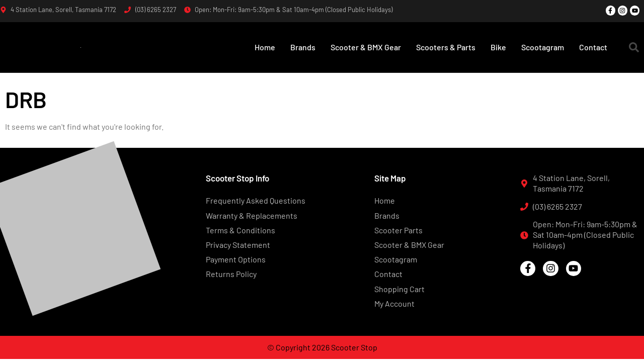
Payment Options (236, 259)
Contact (593, 47)
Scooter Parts (398, 230)
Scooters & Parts (446, 47)
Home (265, 47)
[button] (634, 47)
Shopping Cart (399, 289)
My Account (394, 303)
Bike (498, 47)
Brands (303, 47)
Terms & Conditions (240, 230)
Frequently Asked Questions (256, 200)
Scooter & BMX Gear (366, 47)
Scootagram (543, 47)
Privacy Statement (238, 245)
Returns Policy (231, 274)
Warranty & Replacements (252, 215)
